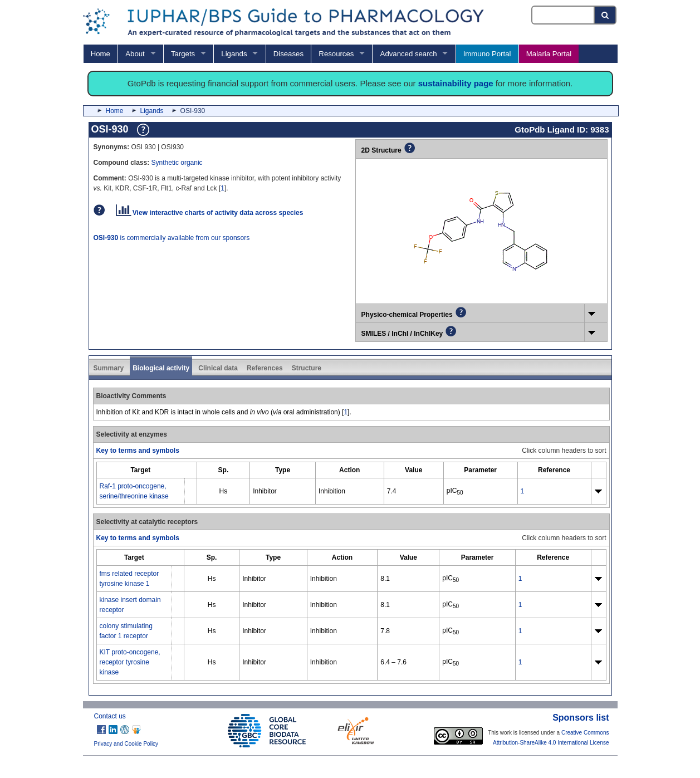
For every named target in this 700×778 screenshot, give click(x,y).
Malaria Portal (549, 54)
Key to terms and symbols (138, 451)
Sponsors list (581, 718)
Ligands (234, 54)
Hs (224, 491)
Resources (336, 54)
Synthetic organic (177, 163)
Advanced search (409, 54)
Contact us (110, 716)
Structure (307, 368)
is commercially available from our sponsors (172, 238)
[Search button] (606, 15)
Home (101, 54)
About (135, 54)
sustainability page (456, 83)
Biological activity (161, 368)
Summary (109, 368)
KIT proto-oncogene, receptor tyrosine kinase (130, 662)
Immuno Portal (487, 54)
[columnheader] (140, 470)
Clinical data (218, 368)
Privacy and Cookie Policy (126, 744)
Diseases (288, 54)
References (265, 368)
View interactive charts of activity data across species (210, 213)
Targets (183, 54)
